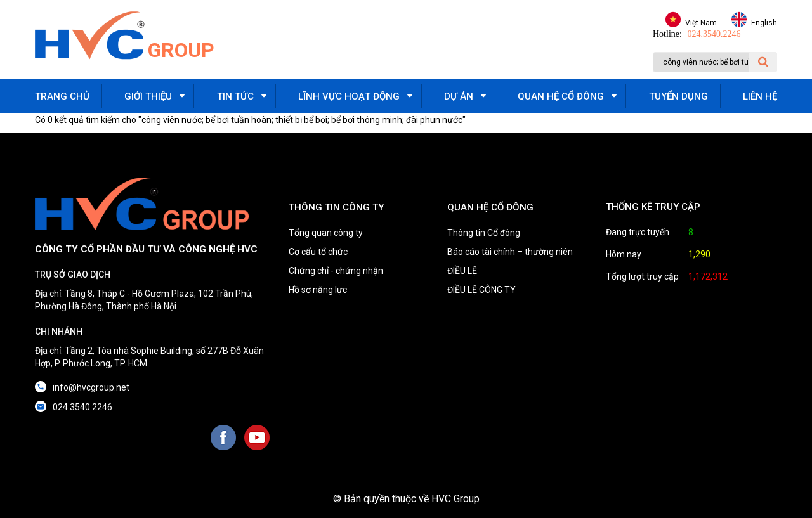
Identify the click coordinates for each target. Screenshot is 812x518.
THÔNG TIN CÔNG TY (336, 207)
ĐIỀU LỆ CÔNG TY (481, 290)
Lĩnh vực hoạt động (349, 96)
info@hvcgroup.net (91, 387)
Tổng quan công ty (326, 233)
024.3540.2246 (714, 34)
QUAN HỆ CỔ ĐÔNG (490, 207)
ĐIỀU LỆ (462, 271)
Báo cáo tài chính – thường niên (510, 252)
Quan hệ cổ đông (561, 96)
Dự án (459, 96)
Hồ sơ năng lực (318, 290)
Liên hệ (760, 96)
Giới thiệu (148, 96)
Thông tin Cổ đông (484, 233)
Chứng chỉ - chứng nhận (336, 271)
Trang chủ (62, 96)
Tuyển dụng (678, 96)
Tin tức (235, 96)
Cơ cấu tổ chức (318, 252)
